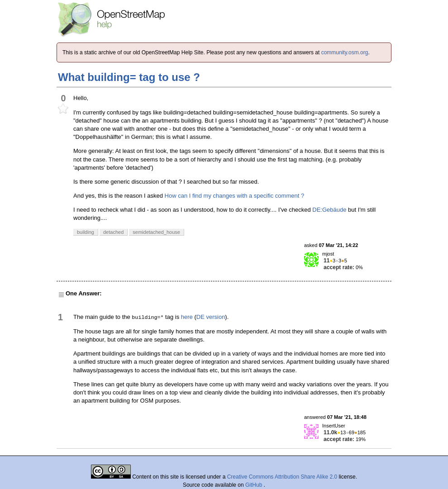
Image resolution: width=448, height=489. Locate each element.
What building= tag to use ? (129, 77)
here (187, 317)
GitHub (255, 485)
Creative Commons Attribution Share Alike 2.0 (282, 477)
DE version (211, 317)
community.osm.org (345, 52)
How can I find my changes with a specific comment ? (235, 196)
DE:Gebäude (329, 210)
